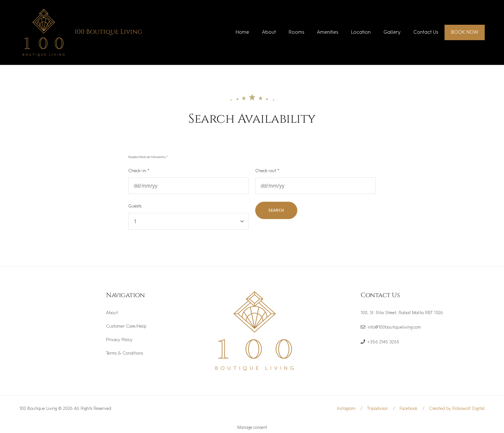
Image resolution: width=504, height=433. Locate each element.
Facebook (409, 409)
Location (361, 32)
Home (242, 32)
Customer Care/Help (126, 327)
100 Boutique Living (108, 32)
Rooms (296, 32)
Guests (135, 206)
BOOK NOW (465, 32)
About (269, 32)
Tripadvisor (378, 409)
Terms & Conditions (125, 353)
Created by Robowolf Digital (457, 409)
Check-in (139, 171)
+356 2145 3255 (383, 342)
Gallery (392, 32)
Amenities (328, 32)
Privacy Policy (119, 340)
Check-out (267, 171)
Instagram (346, 409)
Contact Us (426, 32)
